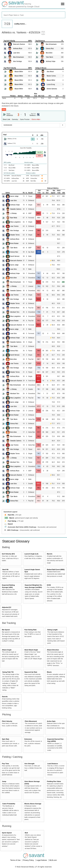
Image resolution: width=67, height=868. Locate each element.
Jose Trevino (14, 226)
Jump (4, 781)
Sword (10, 524)
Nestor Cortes (51, 76)
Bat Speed (6, 630)
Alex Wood (50, 72)
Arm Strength (29, 764)
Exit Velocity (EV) (8, 554)
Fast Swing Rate (30, 630)
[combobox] (33, 15)
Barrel (12, 518)
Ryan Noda (14, 218)
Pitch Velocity (7, 721)
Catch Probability (9, 804)
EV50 (49, 585)
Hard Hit (11, 515)
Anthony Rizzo (18, 49)
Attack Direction (53, 650)
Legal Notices (42, 860)
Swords (5, 697)
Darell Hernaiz (15, 256)
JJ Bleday (13, 213)
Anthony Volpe (51, 61)
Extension (28, 739)
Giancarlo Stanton (19, 44)
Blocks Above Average (33, 804)
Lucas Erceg (51, 84)
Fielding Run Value (54, 781)
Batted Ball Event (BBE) (56, 569)
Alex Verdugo (17, 61)
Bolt (26, 833)
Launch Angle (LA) (31, 554)
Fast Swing (12, 521)
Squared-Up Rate (31, 672)
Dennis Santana (52, 89)
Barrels (50, 554)
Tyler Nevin (49, 57)
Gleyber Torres (15, 235)
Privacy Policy (29, 860)
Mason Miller (19, 72)
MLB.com (53, 860)
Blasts (49, 672)
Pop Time (5, 764)
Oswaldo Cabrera (16, 209)
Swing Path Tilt (8, 672)
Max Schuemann (18, 57)
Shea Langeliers (15, 222)
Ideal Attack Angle (31, 650)
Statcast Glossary (16, 541)
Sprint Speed (7, 833)
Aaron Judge (14, 196)
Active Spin (51, 721)
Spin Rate (6, 739)
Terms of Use (16, 860)
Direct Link (7, 119)
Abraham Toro (15, 312)
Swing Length (52, 630)
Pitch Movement (31, 721)
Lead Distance (53, 764)
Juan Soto (16, 53)
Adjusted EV (7, 607)
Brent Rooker (14, 243)
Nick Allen (49, 53)
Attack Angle (7, 650)
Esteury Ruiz (50, 49)
